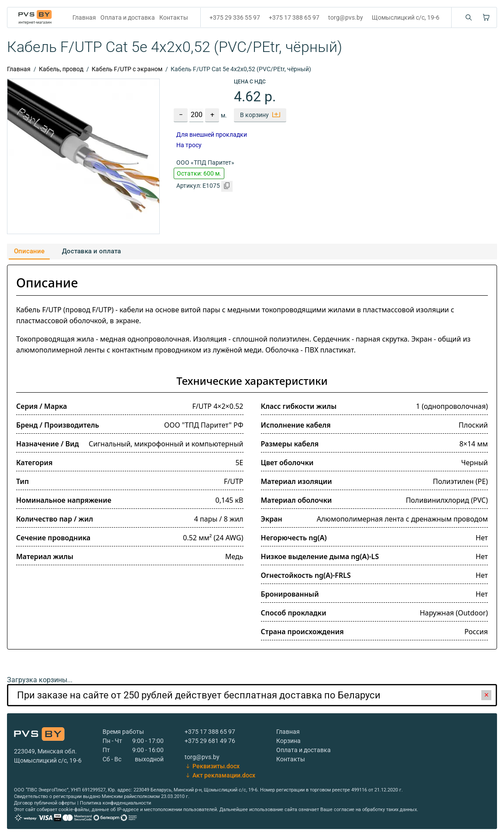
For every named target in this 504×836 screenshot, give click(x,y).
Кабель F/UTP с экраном (127, 69)
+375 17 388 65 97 (294, 17)
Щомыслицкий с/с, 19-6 (406, 17)
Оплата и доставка (128, 17)
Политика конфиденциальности (115, 803)
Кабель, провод (61, 69)
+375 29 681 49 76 (210, 741)
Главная (84, 17)
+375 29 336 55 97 (235, 17)
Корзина (288, 741)
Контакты (174, 17)
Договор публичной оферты (45, 803)
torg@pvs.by (346, 17)
